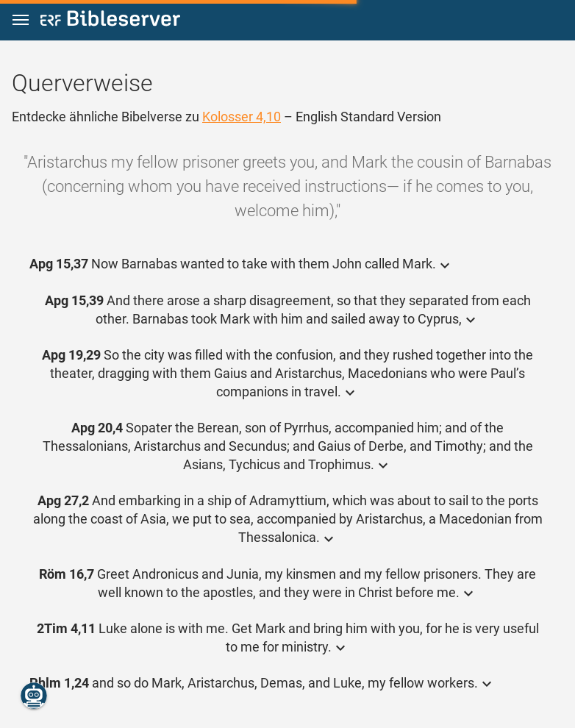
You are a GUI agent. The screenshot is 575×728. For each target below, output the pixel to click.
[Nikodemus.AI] (34, 696)
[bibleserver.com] (110, 21)
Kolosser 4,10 (242, 117)
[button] (21, 20)
